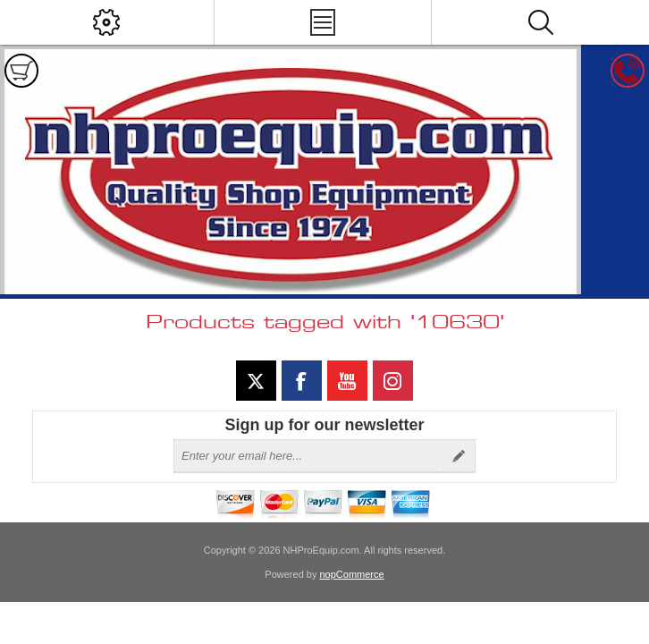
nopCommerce (352, 574)
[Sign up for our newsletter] (308, 456)
